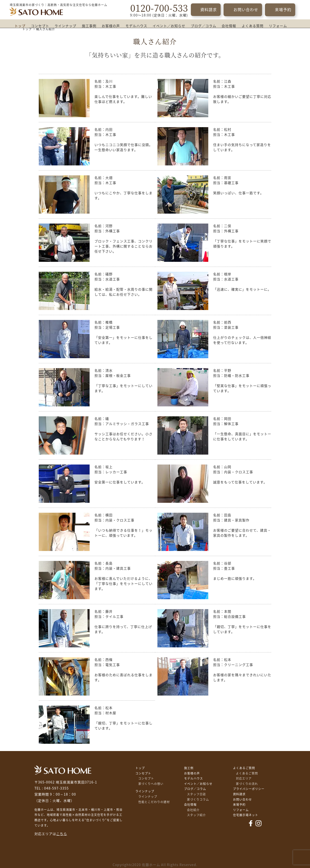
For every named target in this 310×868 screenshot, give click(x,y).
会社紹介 (193, 810)
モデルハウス (136, 26)
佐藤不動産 (63, 770)
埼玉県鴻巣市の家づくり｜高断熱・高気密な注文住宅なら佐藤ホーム (58, 5)
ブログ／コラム (204, 26)
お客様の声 (111, 26)
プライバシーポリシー (249, 789)
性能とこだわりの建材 (154, 802)
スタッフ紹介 (196, 815)
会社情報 (229, 26)
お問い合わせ (246, 10)
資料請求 (209, 10)
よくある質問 (253, 26)
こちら (62, 834)
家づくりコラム (198, 799)
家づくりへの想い (151, 784)
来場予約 (283, 10)
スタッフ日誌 (196, 794)
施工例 (189, 768)
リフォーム (278, 26)
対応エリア (244, 778)
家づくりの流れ (247, 784)
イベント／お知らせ (169, 26)
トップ (20, 26)
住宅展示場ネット (246, 815)
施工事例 (89, 26)
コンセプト (40, 26)
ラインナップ (65, 26)
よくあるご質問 (244, 768)
